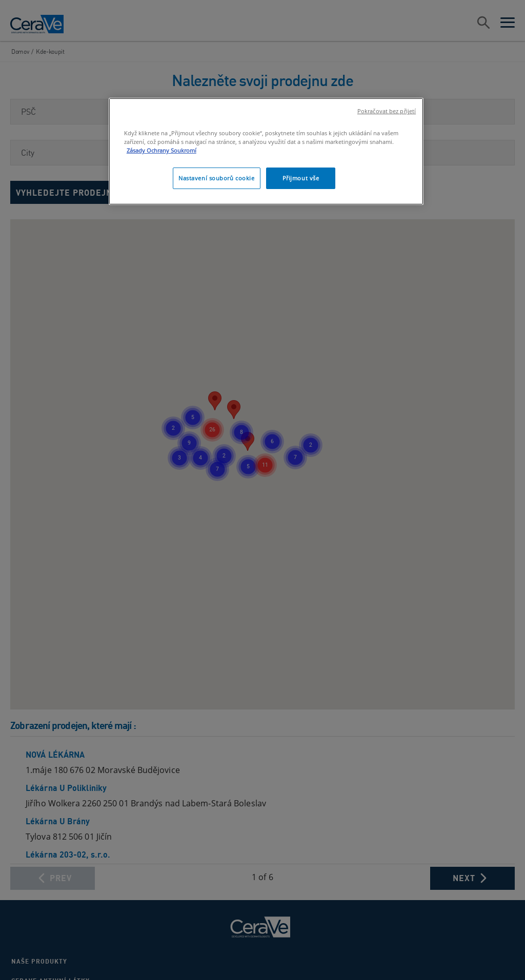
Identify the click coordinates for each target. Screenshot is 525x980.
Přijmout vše (301, 178)
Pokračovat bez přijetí (387, 111)
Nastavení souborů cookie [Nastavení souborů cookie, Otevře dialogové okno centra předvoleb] (217, 178)
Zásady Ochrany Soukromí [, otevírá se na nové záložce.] (161, 150)
